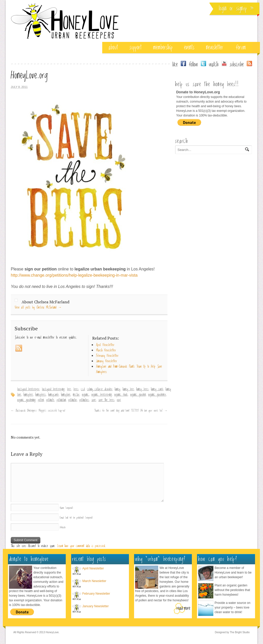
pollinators (84, 400)
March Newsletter (94, 581)
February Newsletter (96, 594)
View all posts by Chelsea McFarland (38, 307)
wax (119, 400)
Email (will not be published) (76, 518)
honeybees (41, 395)
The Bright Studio (240, 632)
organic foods (121, 395)
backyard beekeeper (28, 389)
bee (69, 389)
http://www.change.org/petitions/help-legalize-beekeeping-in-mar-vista (74, 275)
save (94, 400)
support (135, 47)
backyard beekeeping (53, 389)
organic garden (138, 395)
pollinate (50, 400)
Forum (241, 47)
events (189, 47)
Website (63, 527)
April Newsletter (93, 568)
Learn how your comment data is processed (81, 546)
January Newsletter (96, 606)
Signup (241, 9)
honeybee (28, 395)
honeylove (66, 395)
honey (118, 389)
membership (163, 47)
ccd (83, 389)
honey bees (142, 389)
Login (223, 9)
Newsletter (215, 47)
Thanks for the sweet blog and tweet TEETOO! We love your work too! (131, 411)
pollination (61, 400)
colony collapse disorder (100, 389)
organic (85, 395)
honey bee (128, 389)
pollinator (73, 400)
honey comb (157, 389)
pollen (41, 400)
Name (66, 508)
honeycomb (53, 395)
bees (76, 389)
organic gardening (26, 400)
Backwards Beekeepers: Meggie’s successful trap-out (38, 411)
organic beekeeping (102, 395)
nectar (76, 395)
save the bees (106, 400)
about (113, 47)
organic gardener (157, 395)
